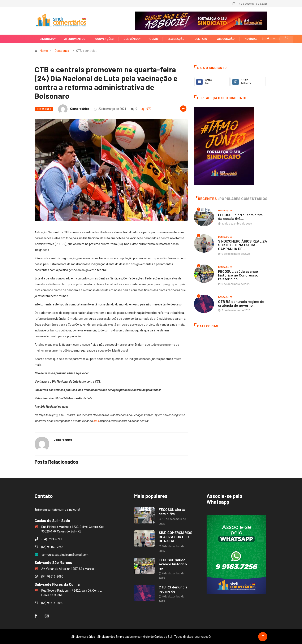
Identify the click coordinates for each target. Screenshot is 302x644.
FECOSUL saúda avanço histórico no (173, 563)
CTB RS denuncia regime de (173, 589)
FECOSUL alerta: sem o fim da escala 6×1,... (240, 216)
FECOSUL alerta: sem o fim (173, 511)
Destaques (62, 50)
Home (44, 50)
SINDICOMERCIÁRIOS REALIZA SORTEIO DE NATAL (176, 536)
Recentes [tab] (206, 198)
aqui (96, 421)
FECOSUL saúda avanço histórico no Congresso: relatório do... (238, 275)
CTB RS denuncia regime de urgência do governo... (241, 303)
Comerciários (80, 108)
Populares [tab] (229, 198)
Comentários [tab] (254, 198)
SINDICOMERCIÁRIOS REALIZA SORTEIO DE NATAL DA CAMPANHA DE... (243, 244)
